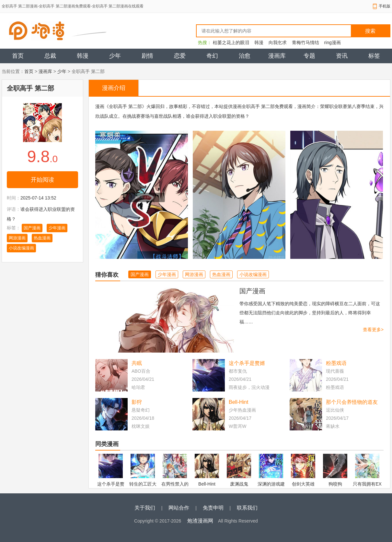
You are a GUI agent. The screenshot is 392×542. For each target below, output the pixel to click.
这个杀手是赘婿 (247, 363)
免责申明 (213, 508)
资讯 (342, 56)
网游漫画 (17, 238)
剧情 (147, 56)
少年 (115, 56)
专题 (309, 56)
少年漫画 (57, 228)
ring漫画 (332, 42)
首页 (18, 56)
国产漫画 (32, 228)
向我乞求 (278, 42)
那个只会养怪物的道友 (352, 402)
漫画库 (277, 56)
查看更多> (373, 330)
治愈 (245, 56)
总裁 (50, 56)
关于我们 (145, 508)
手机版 (385, 6)
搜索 (370, 31)
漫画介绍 (114, 88)
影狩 (137, 402)
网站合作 (179, 508)
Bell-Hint (238, 402)
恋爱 (180, 56)
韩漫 (259, 42)
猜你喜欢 (107, 275)
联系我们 (247, 508)
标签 (374, 56)
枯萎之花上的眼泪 (231, 42)
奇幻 (212, 56)
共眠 (137, 363)
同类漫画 (107, 444)
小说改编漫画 (21, 248)
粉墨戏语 (336, 363)
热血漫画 (42, 238)
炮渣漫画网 (200, 521)
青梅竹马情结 (306, 42)
